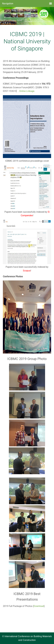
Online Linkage (27, 91)
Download (39, 606)
